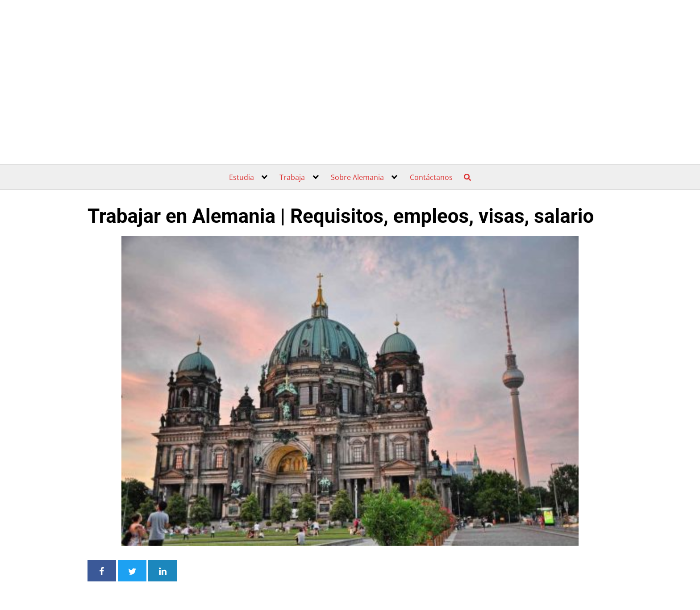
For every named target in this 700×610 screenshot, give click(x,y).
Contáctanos (431, 177)
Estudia (242, 177)
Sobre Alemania (357, 177)
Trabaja (292, 177)
